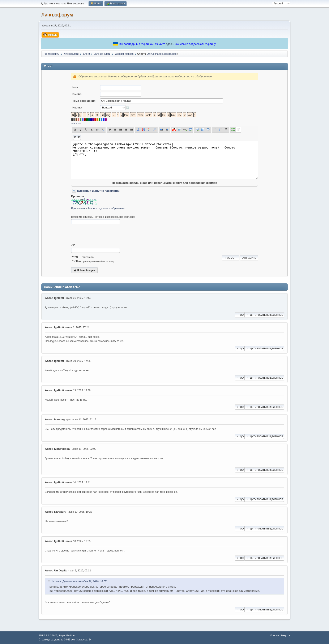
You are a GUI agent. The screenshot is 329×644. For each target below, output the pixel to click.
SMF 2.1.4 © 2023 (48, 635)
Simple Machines (67, 635)
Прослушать (78, 209)
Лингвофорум (57, 15)
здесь (170, 44)
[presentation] (103, 234)
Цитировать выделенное (264, 315)
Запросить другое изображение (106, 209)
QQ (240, 315)
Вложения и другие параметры (99, 191)
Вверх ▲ (286, 635)
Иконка (77, 108)
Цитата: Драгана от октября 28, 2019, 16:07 (78, 581)
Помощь (275, 635)
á (72, 123)
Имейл (77, 94)
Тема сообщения (84, 101)
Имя (75, 87)
